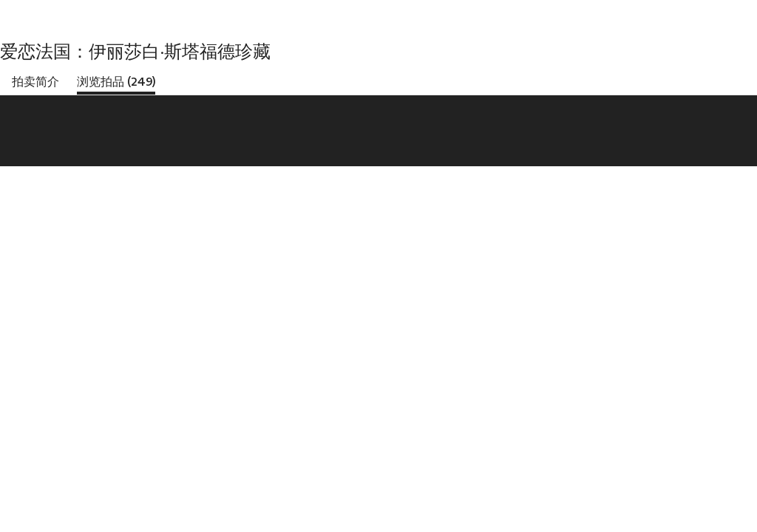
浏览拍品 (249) (116, 82)
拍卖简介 (35, 82)
